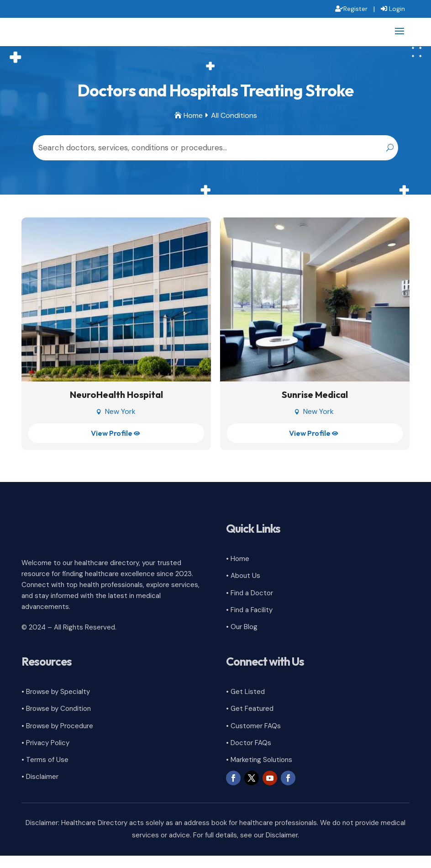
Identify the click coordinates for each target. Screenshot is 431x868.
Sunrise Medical (315, 407)
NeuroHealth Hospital (116, 407)
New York (120, 424)
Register (355, 9)
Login (397, 9)
